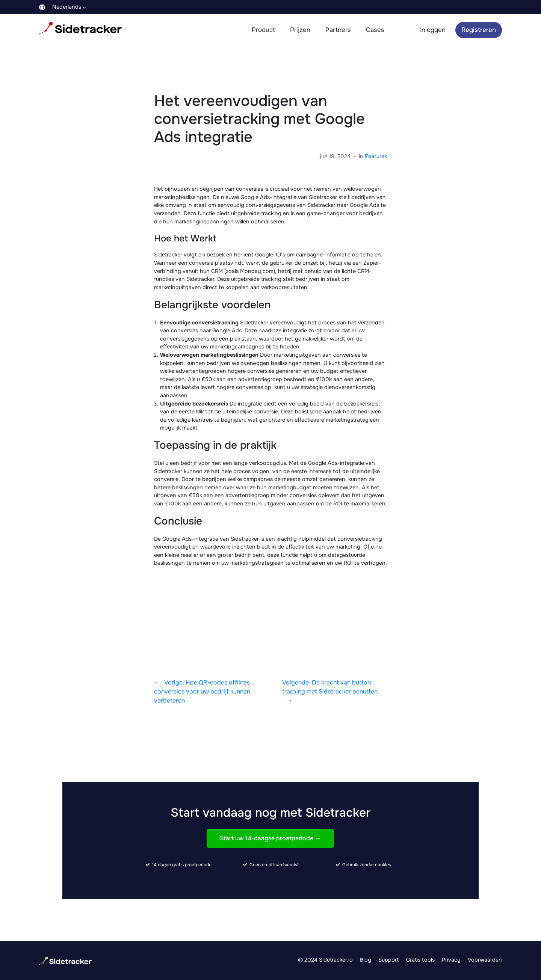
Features (376, 156)
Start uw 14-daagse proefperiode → (270, 838)
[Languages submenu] (84, 7)
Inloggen (433, 30)
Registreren (479, 30)
